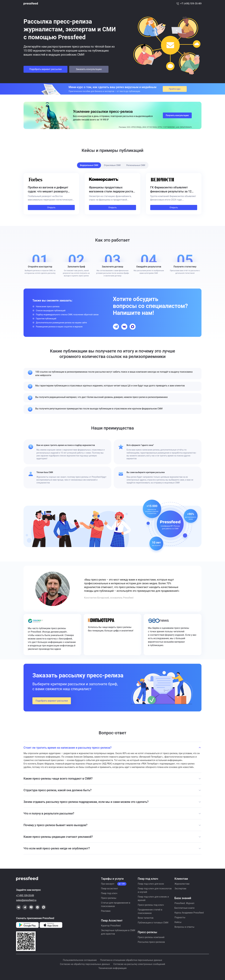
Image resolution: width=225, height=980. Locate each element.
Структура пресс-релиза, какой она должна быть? (57, 790)
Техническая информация (113, 968)
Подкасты (180, 917)
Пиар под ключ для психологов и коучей (155, 890)
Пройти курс (175, 89)
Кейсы (178, 922)
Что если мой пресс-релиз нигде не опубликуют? (57, 848)
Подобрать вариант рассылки (45, 69)
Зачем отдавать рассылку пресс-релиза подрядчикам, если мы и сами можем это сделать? (86, 802)
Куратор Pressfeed (111, 926)
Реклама (106, 911)
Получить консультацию (177, 115)
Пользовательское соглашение (80, 960)
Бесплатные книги (184, 908)
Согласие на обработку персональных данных (85, 964)
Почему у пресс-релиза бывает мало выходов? (55, 825)
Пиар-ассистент (109, 889)
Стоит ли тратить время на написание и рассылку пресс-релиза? (68, 748)
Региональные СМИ (136, 165)
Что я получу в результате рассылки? (49, 813)
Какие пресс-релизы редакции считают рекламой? (58, 837)
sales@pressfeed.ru (26, 900)
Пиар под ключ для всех (151, 884)
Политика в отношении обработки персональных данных (131, 960)
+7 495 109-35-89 (25, 895)
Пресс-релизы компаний (151, 937)
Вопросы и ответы (184, 927)
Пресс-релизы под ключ (151, 905)
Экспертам (180, 889)
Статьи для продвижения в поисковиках (116, 904)
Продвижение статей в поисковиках (150, 911)
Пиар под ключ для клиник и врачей (153, 898)
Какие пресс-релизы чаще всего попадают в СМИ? (58, 779)
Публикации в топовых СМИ (153, 923)
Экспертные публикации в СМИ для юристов (118, 932)
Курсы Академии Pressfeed (189, 913)
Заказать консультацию (89, 69)
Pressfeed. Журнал (184, 903)
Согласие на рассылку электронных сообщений (139, 964)
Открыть (51, 207)
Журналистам (182, 884)
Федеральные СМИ (89, 165)
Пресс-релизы (109, 898)
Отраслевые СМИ (112, 165)
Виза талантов (146, 918)
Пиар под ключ (109, 893)
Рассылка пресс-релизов (151, 942)
